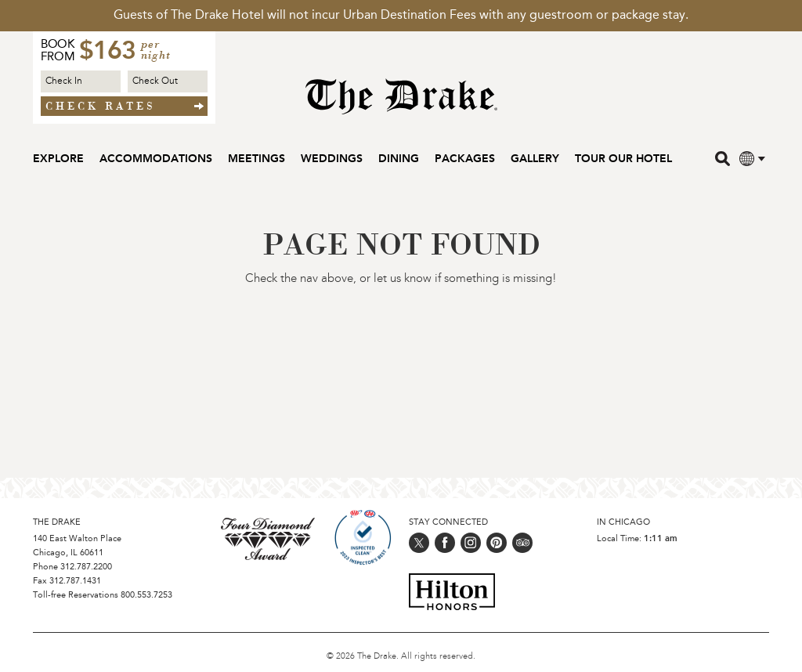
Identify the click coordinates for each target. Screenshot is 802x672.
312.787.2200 (86, 567)
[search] (724, 158)
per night (156, 51)
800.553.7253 (146, 596)
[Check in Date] (81, 81)
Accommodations (156, 159)
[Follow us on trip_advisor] (522, 543)
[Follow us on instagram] (471, 543)
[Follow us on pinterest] (497, 543)
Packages (465, 159)
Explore (58, 159)
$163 (107, 52)
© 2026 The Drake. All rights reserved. (401, 657)
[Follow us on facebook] (445, 543)
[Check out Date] (168, 81)
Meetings (256, 159)
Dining (399, 159)
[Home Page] (401, 105)
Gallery (535, 159)
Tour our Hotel (623, 159)
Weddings (332, 159)
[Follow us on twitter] (419, 543)
